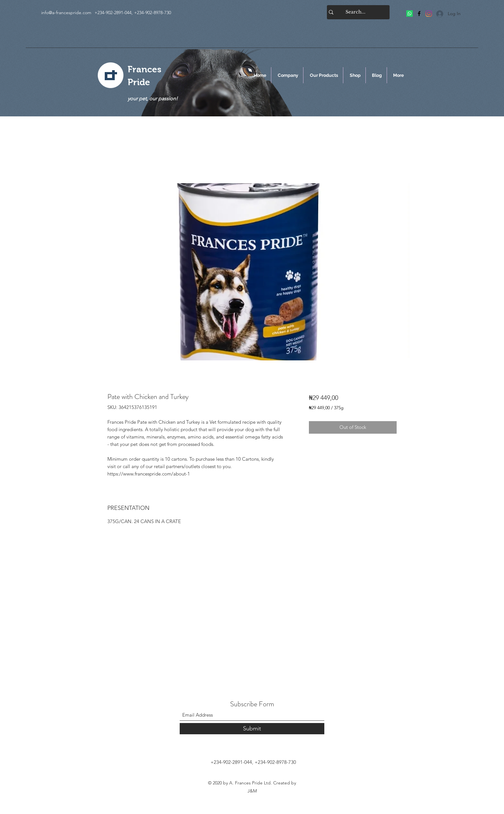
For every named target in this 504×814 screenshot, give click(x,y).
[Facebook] (419, 14)
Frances (144, 69)
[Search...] (355, 12)
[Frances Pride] (410, 14)
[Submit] (252, 729)
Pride (139, 82)
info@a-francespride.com (66, 13)
